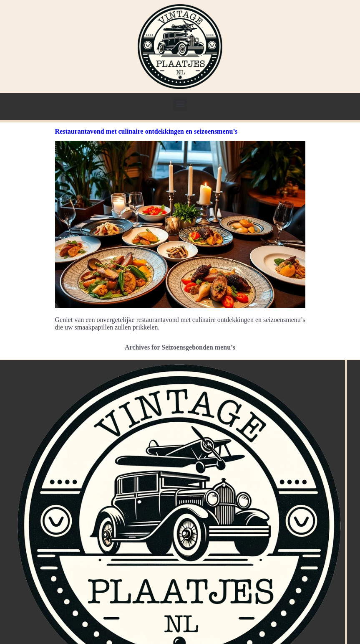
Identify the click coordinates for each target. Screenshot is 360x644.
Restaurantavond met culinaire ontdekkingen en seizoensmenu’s (146, 131)
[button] (180, 104)
